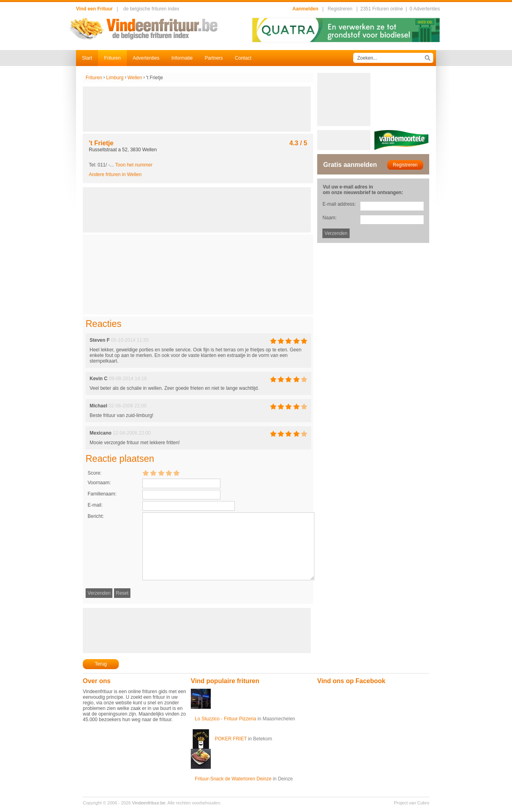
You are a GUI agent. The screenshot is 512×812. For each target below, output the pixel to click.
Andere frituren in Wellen (115, 174)
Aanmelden (305, 9)
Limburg (115, 78)
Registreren (340, 9)
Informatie (182, 58)
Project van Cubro (412, 803)
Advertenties (146, 58)
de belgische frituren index (151, 9)
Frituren (112, 58)
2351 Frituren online (382, 9)
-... (131, 165)
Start (87, 58)
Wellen (135, 78)
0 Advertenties (425, 9)
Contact (243, 58)
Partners (214, 58)
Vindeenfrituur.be (149, 803)
